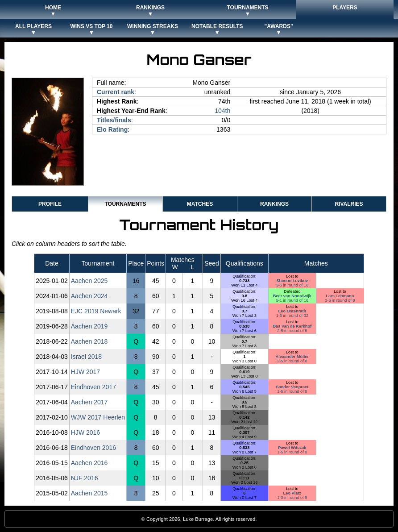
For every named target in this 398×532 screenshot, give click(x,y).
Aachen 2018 (89, 341)
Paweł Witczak (292, 448)
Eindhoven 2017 (93, 387)
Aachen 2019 (89, 326)
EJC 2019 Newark (96, 311)
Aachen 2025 (89, 281)
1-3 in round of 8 (292, 498)
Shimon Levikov (292, 281)
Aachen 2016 (89, 463)
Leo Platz (292, 493)
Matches (200, 204)
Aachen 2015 (89, 493)
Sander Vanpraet (292, 387)
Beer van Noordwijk (292, 296)
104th (222, 111)
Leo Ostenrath (292, 311)
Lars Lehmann (340, 296)
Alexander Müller (292, 357)
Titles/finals (114, 120)
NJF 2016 (85, 478)
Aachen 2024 (89, 296)
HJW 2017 (85, 372)
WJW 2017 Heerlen (98, 417)
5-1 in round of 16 (292, 300)
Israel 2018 (86, 357)
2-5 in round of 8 (292, 331)
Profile (50, 204)
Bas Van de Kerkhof (292, 326)
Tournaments (125, 204)
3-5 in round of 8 (340, 300)
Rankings (274, 204)
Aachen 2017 (89, 402)
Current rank (116, 92)
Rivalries (349, 204)
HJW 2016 (85, 432)
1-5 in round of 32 (292, 316)
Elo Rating (112, 129)
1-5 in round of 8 (292, 391)
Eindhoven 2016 (93, 448)
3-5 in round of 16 (292, 285)
